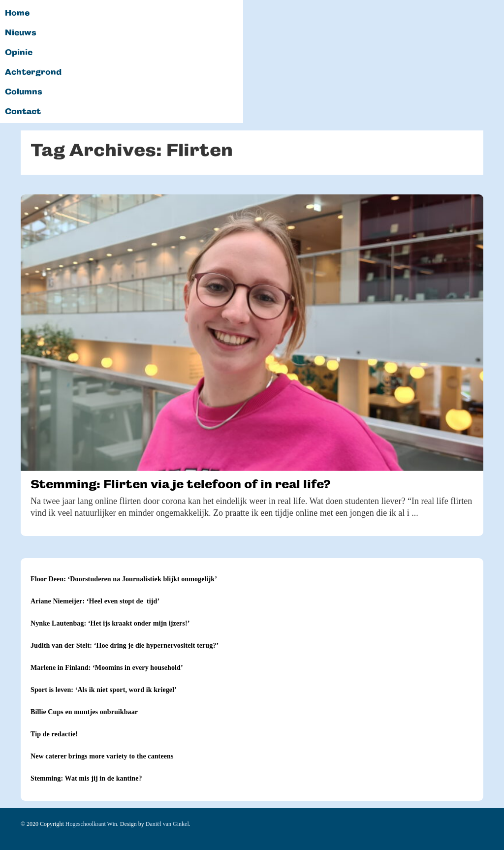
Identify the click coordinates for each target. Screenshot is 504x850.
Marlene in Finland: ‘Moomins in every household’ (107, 668)
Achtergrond (33, 72)
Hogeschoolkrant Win (91, 824)
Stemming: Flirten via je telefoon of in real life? (181, 484)
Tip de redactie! (54, 734)
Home (17, 13)
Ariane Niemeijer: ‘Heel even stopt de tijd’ (95, 601)
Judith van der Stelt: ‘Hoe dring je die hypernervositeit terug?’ (125, 645)
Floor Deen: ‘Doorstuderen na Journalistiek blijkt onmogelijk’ (124, 579)
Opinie (19, 53)
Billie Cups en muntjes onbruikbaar (84, 712)
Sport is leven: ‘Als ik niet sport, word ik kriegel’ (104, 690)
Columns (24, 92)
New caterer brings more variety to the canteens (102, 756)
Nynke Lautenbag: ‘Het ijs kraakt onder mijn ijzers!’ (110, 623)
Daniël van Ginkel (167, 824)
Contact (23, 112)
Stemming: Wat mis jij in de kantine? (86, 778)
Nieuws (21, 33)
